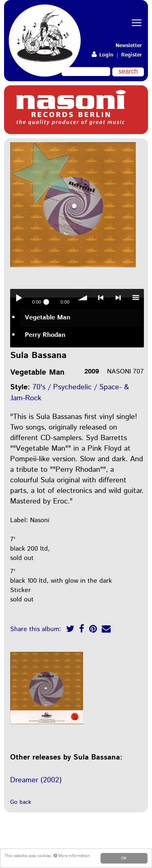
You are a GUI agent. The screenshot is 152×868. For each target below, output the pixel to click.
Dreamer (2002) (36, 780)
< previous (101, 297)
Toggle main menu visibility (138, 16)
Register (132, 55)
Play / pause (19, 297)
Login (103, 55)
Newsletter (129, 46)
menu (135, 297)
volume (83, 297)
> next (118, 297)
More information (72, 856)
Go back (21, 802)
